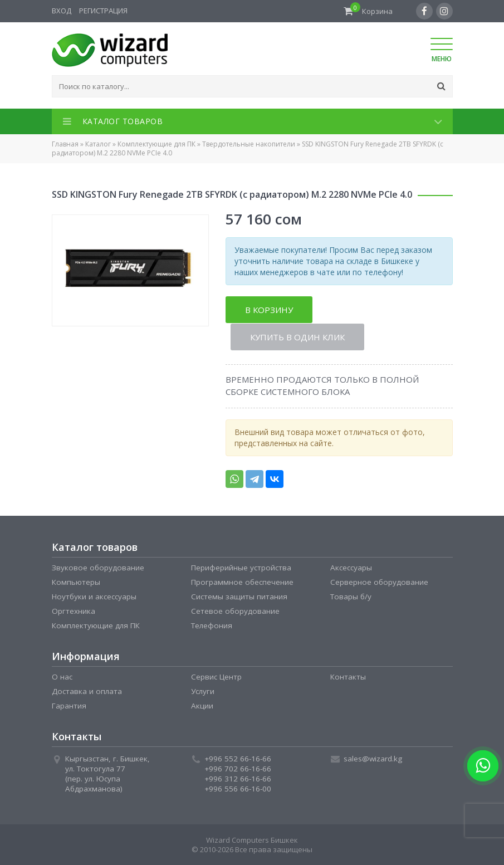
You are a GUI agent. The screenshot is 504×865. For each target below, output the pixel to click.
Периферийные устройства (241, 567)
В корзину (269, 310)
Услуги (203, 691)
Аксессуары (351, 567)
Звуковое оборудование (98, 567)
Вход (62, 11)
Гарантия (69, 705)
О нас (62, 676)
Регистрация (103, 11)
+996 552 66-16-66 (238, 758)
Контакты (348, 676)
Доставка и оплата (87, 691)
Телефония (212, 625)
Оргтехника (74, 610)
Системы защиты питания (239, 596)
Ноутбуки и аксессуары (94, 596)
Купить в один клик (298, 336)
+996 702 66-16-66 (238, 768)
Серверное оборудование (379, 581)
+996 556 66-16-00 (238, 788)
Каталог (98, 144)
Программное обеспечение (242, 581)
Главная (65, 144)
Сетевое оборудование (235, 610)
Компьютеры (76, 581)
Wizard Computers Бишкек (252, 839)
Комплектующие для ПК (156, 144)
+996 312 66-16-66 (238, 778)
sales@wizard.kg (373, 758)
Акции (202, 705)
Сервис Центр (216, 676)
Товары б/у (351, 596)
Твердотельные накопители (249, 144)
